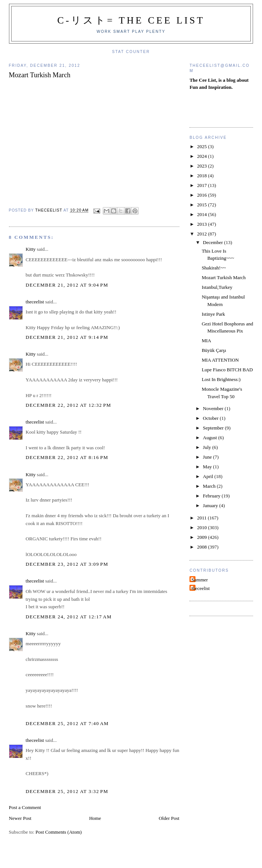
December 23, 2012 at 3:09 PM (67, 564)
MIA (206, 341)
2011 (202, 518)
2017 (202, 185)
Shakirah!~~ (214, 268)
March (210, 486)
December (214, 242)
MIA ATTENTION (220, 360)
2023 (202, 166)
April (209, 476)
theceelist (35, 302)
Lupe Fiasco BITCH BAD (227, 370)
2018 (202, 176)
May (208, 467)
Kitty (31, 249)
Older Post (169, 818)
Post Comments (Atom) (59, 832)
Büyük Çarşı (214, 350)
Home (95, 818)
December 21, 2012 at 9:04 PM (67, 285)
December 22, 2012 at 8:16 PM (67, 457)
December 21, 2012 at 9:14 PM (67, 337)
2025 (202, 146)
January (211, 505)
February (212, 496)
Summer (200, 580)
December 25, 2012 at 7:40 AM (67, 723)
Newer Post (20, 818)
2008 (202, 547)
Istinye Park (213, 314)
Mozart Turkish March (224, 277)
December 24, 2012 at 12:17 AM (69, 617)
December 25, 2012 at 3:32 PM (67, 791)
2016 (202, 195)
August (211, 438)
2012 (202, 234)
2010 (202, 527)
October (211, 418)
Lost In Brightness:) (221, 379)
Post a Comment (25, 807)
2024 (202, 156)
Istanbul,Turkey (217, 287)
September (214, 428)
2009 (202, 537)
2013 (202, 224)
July (208, 447)
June (208, 457)
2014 (202, 214)
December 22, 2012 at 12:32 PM (69, 405)
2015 (202, 205)
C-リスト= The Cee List (131, 20)
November (214, 408)
